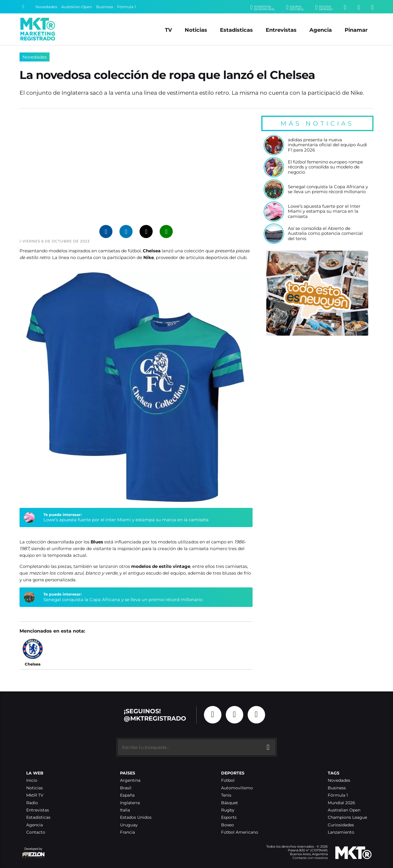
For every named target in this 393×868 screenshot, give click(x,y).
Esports (229, 817)
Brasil (126, 788)
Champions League (347, 817)
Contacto (36, 832)
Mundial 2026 (341, 803)
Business (105, 7)
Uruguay (129, 825)
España (127, 795)
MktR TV (35, 795)
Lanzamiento (341, 832)
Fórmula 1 (126, 7)
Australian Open (77, 7)
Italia (125, 810)
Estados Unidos (136, 817)
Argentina (130, 780)
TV (168, 30)
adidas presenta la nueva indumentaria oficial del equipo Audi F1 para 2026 (327, 145)
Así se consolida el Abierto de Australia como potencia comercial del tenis (325, 234)
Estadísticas (236, 30)
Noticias (196, 30)
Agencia (321, 30)
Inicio (32, 780)
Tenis (226, 795)
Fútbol (228, 780)
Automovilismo (237, 788)
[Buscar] (23, 7)
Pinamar (356, 30)
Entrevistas (281, 30)
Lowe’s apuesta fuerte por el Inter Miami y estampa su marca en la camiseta (126, 520)
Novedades (46, 7)
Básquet (230, 803)
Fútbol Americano (240, 832)
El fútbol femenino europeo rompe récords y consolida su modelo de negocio (325, 167)
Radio (32, 803)
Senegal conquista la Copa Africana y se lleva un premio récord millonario (123, 599)
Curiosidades (341, 825)
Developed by (34, 853)
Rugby (228, 810)
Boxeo (228, 825)
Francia (127, 832)
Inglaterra (130, 803)
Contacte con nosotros (310, 858)
